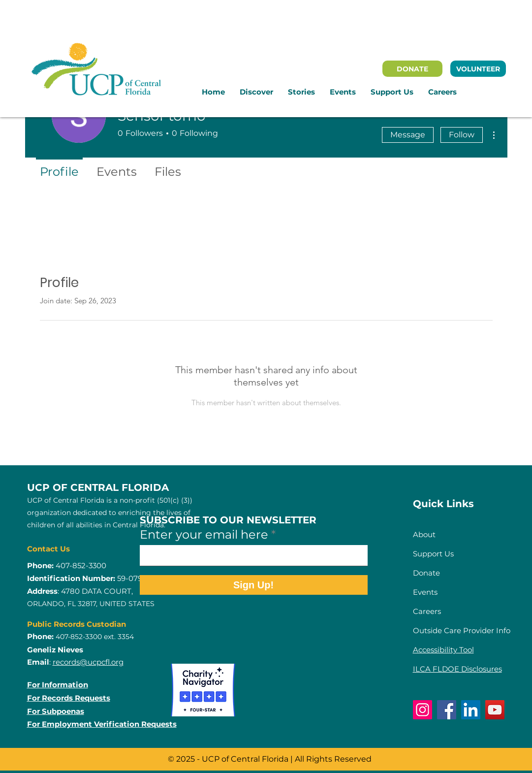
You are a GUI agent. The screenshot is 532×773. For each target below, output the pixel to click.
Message (408, 135)
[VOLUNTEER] (478, 69)
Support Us (433, 554)
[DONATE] (412, 69)
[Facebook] (447, 710)
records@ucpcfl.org (88, 662)
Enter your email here (204, 535)
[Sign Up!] (254, 585)
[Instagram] (422, 710)
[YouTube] (495, 710)
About (424, 534)
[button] (256, 92)
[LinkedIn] (471, 710)
